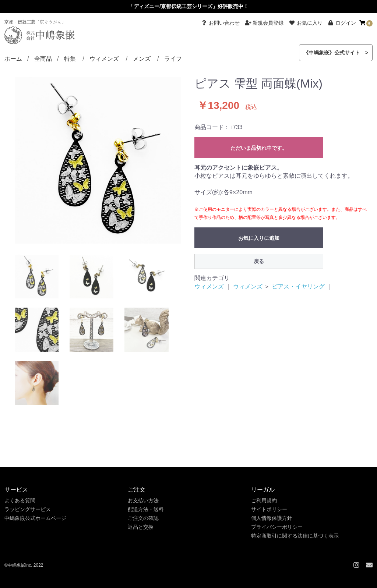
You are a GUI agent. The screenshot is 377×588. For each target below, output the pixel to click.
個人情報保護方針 (272, 518)
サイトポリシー (269, 509)
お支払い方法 (143, 500)
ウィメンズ (104, 59)
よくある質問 (20, 500)
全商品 (43, 59)
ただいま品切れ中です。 (259, 148)
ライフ (173, 59)
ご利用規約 (264, 500)
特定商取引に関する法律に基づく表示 (295, 536)
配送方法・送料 (146, 509)
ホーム (13, 59)
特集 (70, 59)
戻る (259, 261)
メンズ (142, 59)
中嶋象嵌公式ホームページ (35, 518)
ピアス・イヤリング (298, 286)
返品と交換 (141, 527)
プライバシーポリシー (277, 527)
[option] (98, 160)
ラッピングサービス (28, 509)
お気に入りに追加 (259, 238)
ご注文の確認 (143, 518)
